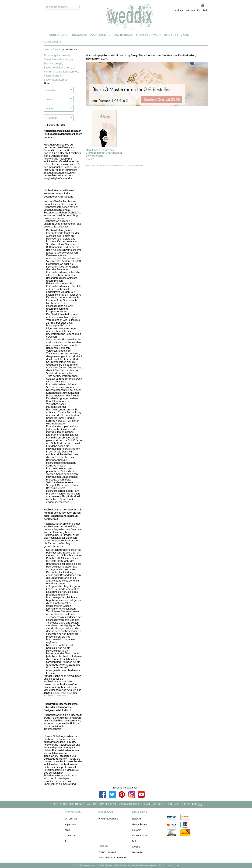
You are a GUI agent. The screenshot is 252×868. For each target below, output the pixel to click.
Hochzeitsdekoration (55, 696)
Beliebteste (52, 118)
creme (49, 99)
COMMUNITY (52, 42)
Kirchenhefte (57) (54, 76)
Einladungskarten (62, 693)
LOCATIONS (98, 35)
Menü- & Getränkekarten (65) (61, 72)
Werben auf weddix (108, 819)
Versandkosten (139, 824)
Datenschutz (71, 836)
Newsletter (137, 852)
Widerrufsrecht (140, 836)
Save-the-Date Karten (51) (59, 68)
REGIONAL (79, 35)
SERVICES (182, 35)
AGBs (67, 830)
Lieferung (137, 819)
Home (47, 49)
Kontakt (136, 847)
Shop (55, 49)
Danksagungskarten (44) (58, 60)
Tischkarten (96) (53, 64)
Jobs (67, 841)
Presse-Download (107, 852)
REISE (168, 35)
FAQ (134, 841)
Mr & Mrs (50, 109)
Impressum (70, 824)
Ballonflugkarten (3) (56, 80)
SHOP (65, 35)
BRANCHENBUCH (121, 35)
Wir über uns (71, 819)
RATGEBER (51, 35)
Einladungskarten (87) (57, 56)
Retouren (137, 830)
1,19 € (90, 159)
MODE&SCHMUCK (149, 35)
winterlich (51, 90)
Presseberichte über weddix (112, 858)
